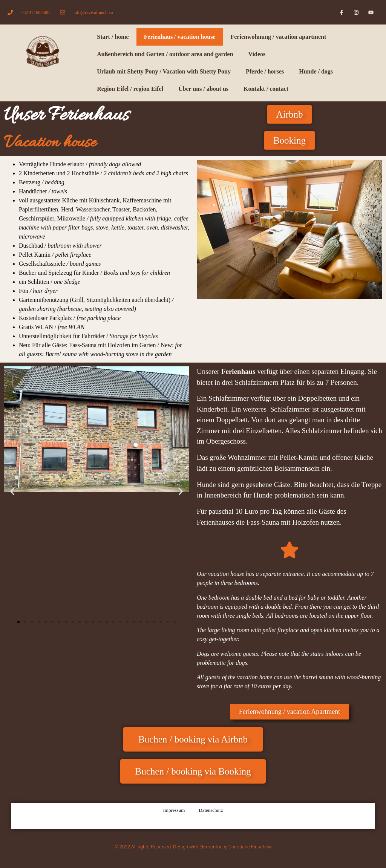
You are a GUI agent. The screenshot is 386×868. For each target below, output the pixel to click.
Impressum (174, 810)
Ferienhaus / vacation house (180, 37)
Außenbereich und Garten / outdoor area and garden (165, 54)
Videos (257, 54)
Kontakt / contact (266, 89)
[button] (12, 491)
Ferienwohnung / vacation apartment (278, 37)
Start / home (113, 37)
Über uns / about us (203, 89)
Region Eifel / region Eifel (130, 89)
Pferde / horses (265, 71)
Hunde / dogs (316, 71)
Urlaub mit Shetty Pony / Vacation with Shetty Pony (164, 71)
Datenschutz (211, 810)
